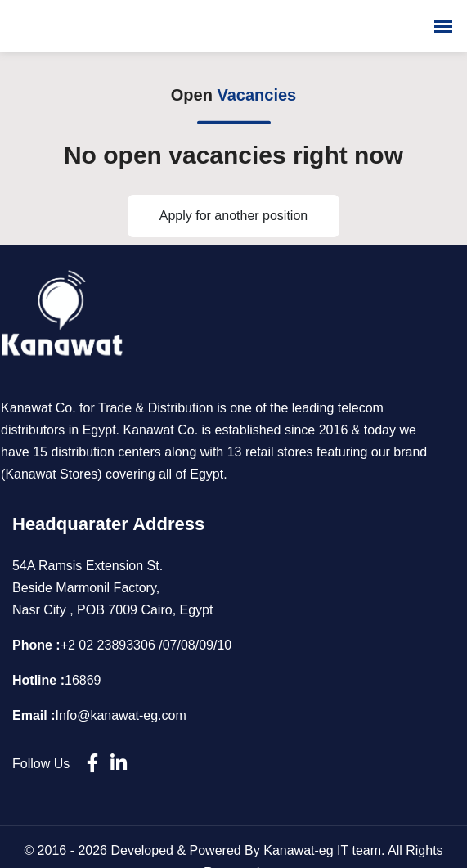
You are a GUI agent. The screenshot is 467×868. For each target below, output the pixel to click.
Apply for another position (234, 216)
